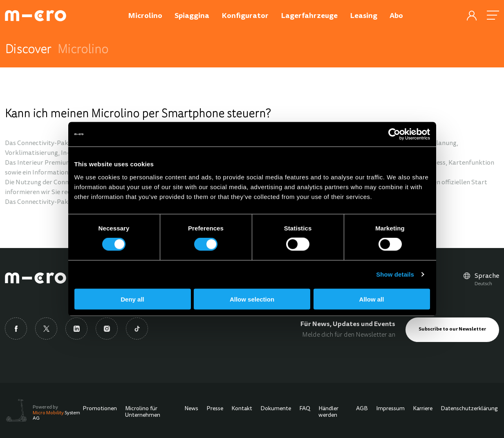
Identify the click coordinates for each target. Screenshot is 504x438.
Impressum (390, 409)
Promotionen (100, 409)
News (191, 409)
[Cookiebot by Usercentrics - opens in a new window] (394, 134)
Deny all (132, 299)
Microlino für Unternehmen (143, 412)
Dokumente (276, 409)
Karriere (423, 409)
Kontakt (242, 409)
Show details (395, 274)
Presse (215, 409)
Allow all (372, 299)
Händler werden (328, 412)
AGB (362, 409)
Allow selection (252, 299)
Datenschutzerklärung (469, 409)
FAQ (305, 409)
